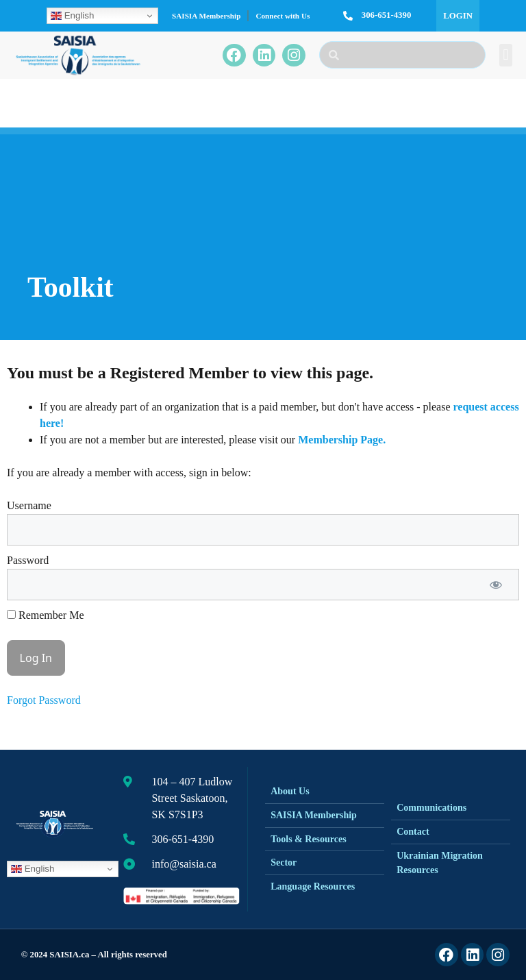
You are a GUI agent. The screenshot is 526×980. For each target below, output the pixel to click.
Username (29, 505)
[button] (506, 55)
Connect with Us (283, 16)
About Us (290, 791)
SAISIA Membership (206, 16)
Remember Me (46, 615)
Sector (284, 862)
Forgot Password (44, 700)
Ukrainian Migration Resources (440, 863)
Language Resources (313, 886)
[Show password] (496, 585)
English (72, 16)
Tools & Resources (308, 839)
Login (458, 16)
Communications (431, 808)
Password (28, 560)
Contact (413, 832)
